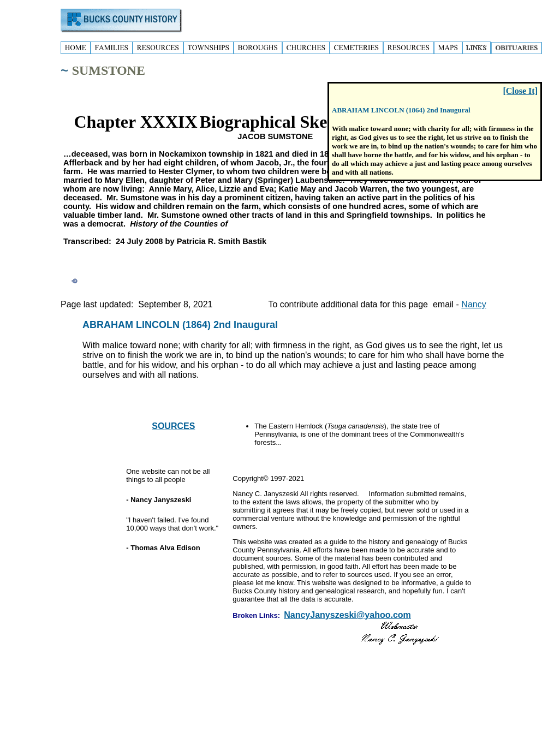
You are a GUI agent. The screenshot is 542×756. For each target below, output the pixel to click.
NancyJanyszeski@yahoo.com (347, 615)
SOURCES (173, 426)
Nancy (473, 304)
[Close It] (520, 91)
